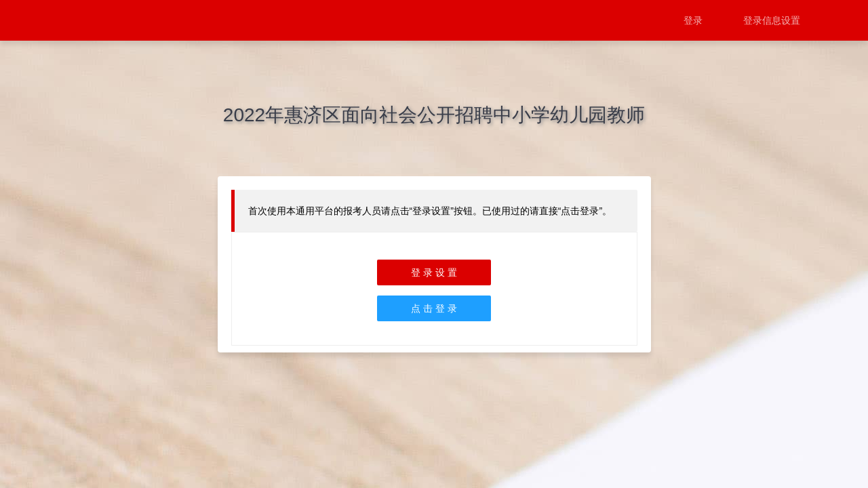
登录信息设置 (772, 20)
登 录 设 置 (434, 272)
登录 (693, 20)
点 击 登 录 (434, 308)
